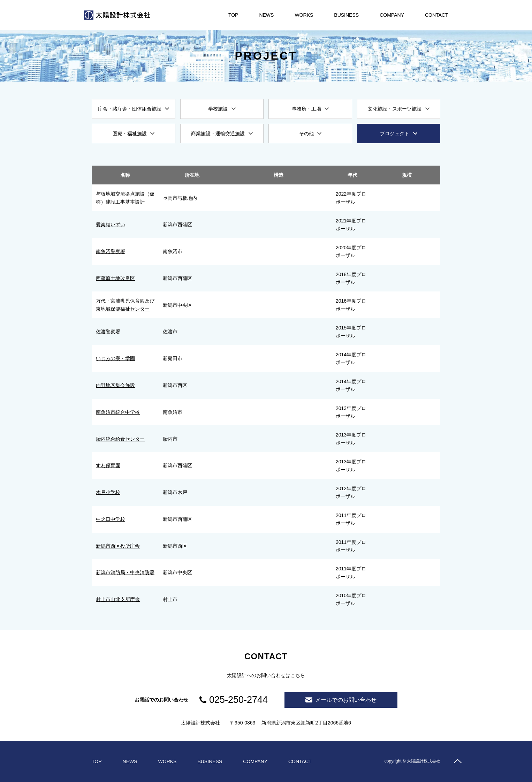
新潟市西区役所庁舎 (118, 546)
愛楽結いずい (111, 225)
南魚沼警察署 (111, 251)
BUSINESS (346, 15)
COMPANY (392, 15)
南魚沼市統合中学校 (118, 412)
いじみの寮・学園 (115, 358)
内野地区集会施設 (115, 385)
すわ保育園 (108, 465)
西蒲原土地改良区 (115, 278)
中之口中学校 (111, 519)
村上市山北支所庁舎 (118, 599)
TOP (233, 15)
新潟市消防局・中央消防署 (125, 572)
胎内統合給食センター (120, 439)
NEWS (266, 15)
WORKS (304, 15)
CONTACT (437, 15)
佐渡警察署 (108, 332)
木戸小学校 (108, 492)
